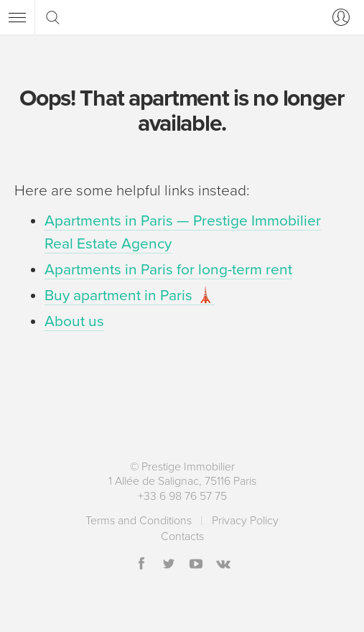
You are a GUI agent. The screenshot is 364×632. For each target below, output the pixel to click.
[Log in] (338, 17)
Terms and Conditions (139, 521)
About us (74, 321)
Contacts (182, 536)
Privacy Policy (245, 521)
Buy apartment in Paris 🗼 (130, 296)
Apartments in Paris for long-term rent (168, 270)
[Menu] (17, 17)
